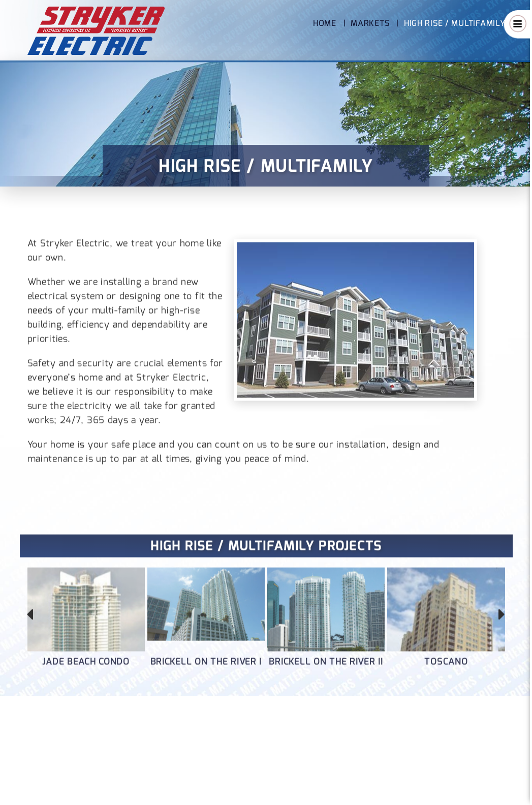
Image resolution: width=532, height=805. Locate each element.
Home (325, 23)
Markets (370, 23)
